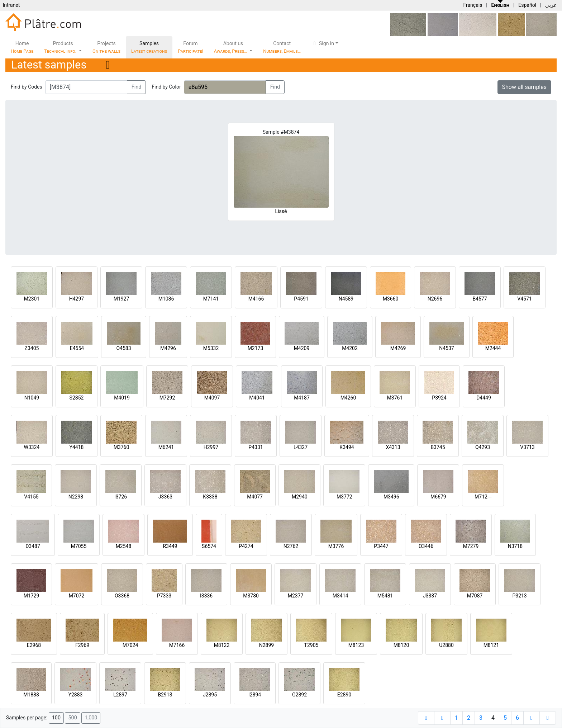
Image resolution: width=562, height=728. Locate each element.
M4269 (398, 348)
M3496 (391, 497)
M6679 (438, 497)
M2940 (300, 497)
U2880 (446, 645)
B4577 (480, 299)
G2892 (299, 695)
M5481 (385, 596)
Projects (106, 47)
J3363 (165, 497)
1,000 (91, 718)
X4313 (393, 447)
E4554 (77, 348)
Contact (282, 47)
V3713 (527, 447)
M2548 (124, 546)
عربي (551, 5)
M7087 (475, 596)
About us (231, 47)
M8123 (356, 645)
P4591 (301, 299)
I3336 (206, 596)
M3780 (251, 596)
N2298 (76, 497)
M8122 (222, 645)
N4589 (346, 299)
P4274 (246, 546)
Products (61, 47)
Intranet (11, 5)
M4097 (212, 398)
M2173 (256, 348)
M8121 (491, 645)
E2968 (34, 645)
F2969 (82, 645)
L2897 (120, 695)
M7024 (130, 645)
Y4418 (77, 447)
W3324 (32, 447)
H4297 (77, 299)
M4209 (302, 348)
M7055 (79, 546)
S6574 (209, 546)
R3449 (170, 546)
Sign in (323, 43)
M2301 (32, 299)
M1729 (32, 596)
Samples (149, 47)
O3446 (426, 546)
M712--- (483, 497)
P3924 (439, 398)
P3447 (381, 546)
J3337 (430, 596)
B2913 (165, 695)
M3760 (122, 447)
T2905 (311, 645)
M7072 (77, 596)
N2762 (291, 546)
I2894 (255, 695)
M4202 (350, 348)
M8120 (401, 645)
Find (137, 87)
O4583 (123, 348)
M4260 (348, 398)
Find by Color (166, 87)
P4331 (256, 447)
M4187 (302, 398)
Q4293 (483, 447)
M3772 (344, 497)
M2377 (296, 596)
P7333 (164, 596)
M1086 (166, 299)
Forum (190, 47)
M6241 (166, 447)
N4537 (446, 348)
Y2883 (76, 695)
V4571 (524, 299)
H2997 (211, 447)
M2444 (493, 348)
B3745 (438, 447)
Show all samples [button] (525, 87)
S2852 (77, 398)
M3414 (340, 596)
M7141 (211, 299)
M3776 (336, 546)
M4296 (168, 348)
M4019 (122, 398)
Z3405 (32, 348)
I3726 (121, 497)
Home (22, 47)
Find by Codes (27, 87)
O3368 (122, 596)
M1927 (122, 299)
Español (527, 5)
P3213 (519, 596)
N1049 (32, 398)
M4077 (255, 497)
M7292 (167, 398)
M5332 (211, 348)
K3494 (347, 447)
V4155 (31, 497)
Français (473, 5)
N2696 (435, 299)
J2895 (210, 695)
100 (56, 718)
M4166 (256, 299)
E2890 (344, 695)
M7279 (471, 546)
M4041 (257, 398)
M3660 (391, 299)
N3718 (515, 546)
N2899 (266, 645)
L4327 (301, 447)
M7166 (177, 645)
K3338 (210, 497)
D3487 (33, 546)
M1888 (31, 695)
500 (72, 718)
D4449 (484, 398)
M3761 (395, 398)
